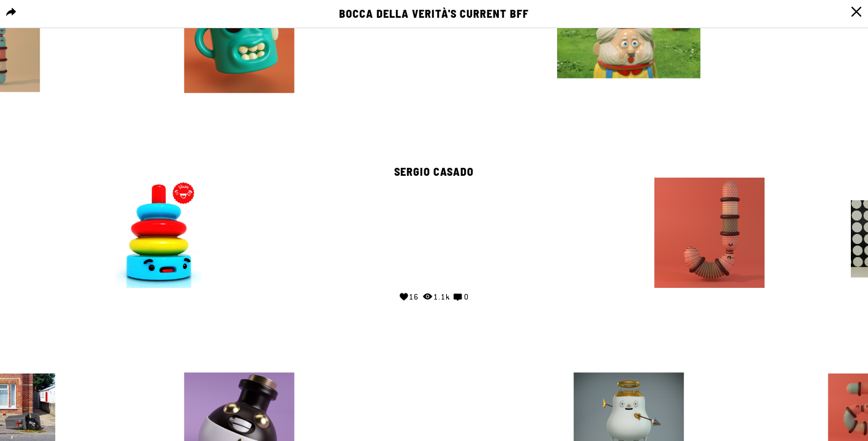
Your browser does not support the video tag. (434, 230)
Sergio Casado (434, 172)
